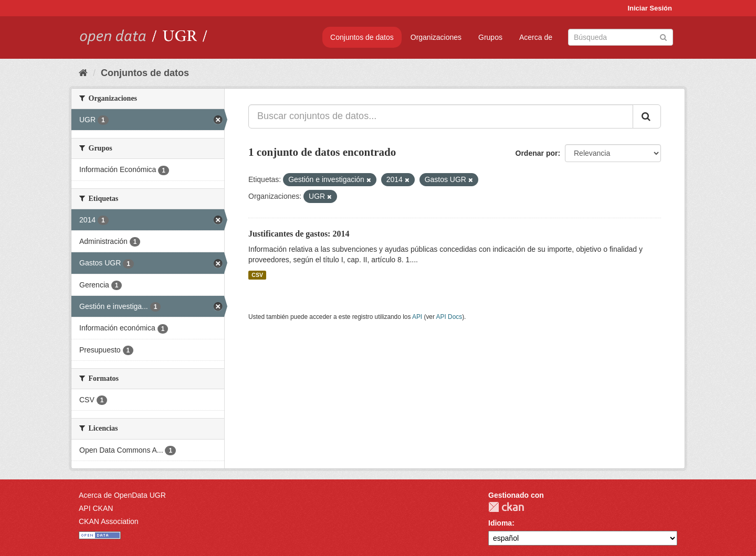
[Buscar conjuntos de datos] (621, 37)
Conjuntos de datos (362, 37)
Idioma (500, 523)
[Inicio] (83, 73)
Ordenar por (537, 153)
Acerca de (536, 37)
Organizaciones (436, 37)
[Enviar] (663, 36)
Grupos (490, 37)
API (417, 317)
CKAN (506, 507)
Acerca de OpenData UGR (122, 495)
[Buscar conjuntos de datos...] (441, 116)
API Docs (449, 317)
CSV (257, 275)
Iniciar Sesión (650, 8)
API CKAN (96, 508)
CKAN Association (109, 521)
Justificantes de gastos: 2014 (299, 234)
